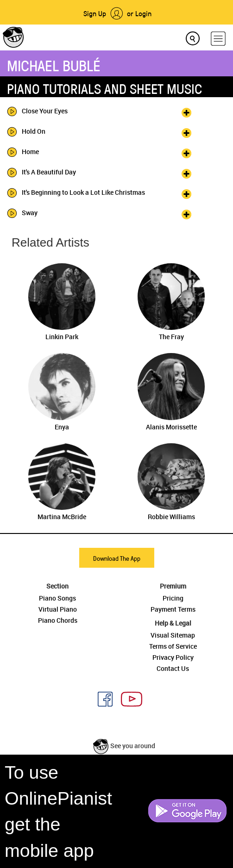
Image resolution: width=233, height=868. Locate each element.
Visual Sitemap (173, 635)
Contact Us (173, 668)
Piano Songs (57, 598)
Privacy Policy (173, 657)
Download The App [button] (117, 558)
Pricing (173, 598)
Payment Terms (173, 609)
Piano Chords (58, 620)
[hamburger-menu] (218, 39)
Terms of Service (173, 646)
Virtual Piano (58, 609)
